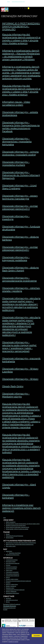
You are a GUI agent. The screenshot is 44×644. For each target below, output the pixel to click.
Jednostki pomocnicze (12, 600)
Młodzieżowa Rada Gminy (13, 555)
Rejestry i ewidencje (11, 586)
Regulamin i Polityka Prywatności (12, 604)
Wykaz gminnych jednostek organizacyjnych (17, 527)
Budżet (8, 534)
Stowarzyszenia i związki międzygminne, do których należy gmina (23, 524)
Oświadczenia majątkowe (12, 576)
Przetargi (8, 583)
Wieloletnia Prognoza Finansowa (14, 536)
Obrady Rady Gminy (13, 386)
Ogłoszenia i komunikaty (12, 572)
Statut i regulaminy (11, 522)
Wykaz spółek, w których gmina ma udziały (17, 529)
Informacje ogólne (11, 562)
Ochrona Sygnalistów (11, 567)
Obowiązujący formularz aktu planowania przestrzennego (21, 543)
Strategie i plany (10, 588)
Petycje (8, 577)
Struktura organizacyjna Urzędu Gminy (16, 526)
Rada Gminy (9, 551)
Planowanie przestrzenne (12, 574)
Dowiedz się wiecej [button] (13, 642)
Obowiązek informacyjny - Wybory (20, 379)
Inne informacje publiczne (13, 563)
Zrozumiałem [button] (37, 636)
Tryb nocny (22, 8)
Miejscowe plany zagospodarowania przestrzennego (20, 544)
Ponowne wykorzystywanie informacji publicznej (18, 581)
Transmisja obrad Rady (15, 553)
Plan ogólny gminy (11, 546)
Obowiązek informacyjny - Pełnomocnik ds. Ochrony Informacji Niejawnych (21, 175)
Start (4, 518)
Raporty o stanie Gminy (12, 584)
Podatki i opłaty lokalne (12, 579)
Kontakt (5, 610)
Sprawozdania (10, 538)
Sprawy (8, 602)
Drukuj (39, 32)
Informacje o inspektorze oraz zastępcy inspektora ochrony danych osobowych (21, 508)
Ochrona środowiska (11, 569)
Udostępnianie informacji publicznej (15, 590)
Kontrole (8, 565)
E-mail (40, 32)
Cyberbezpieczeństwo (12, 560)
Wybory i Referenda (11, 592)
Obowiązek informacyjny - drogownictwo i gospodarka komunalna (17, 142)
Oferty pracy (9, 570)
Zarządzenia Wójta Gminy (12, 593)
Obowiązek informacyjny (10, 606)
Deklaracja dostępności (9, 608)
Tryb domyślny (20, 8)
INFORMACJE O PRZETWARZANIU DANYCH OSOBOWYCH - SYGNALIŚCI (21, 26)
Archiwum (8, 598)
